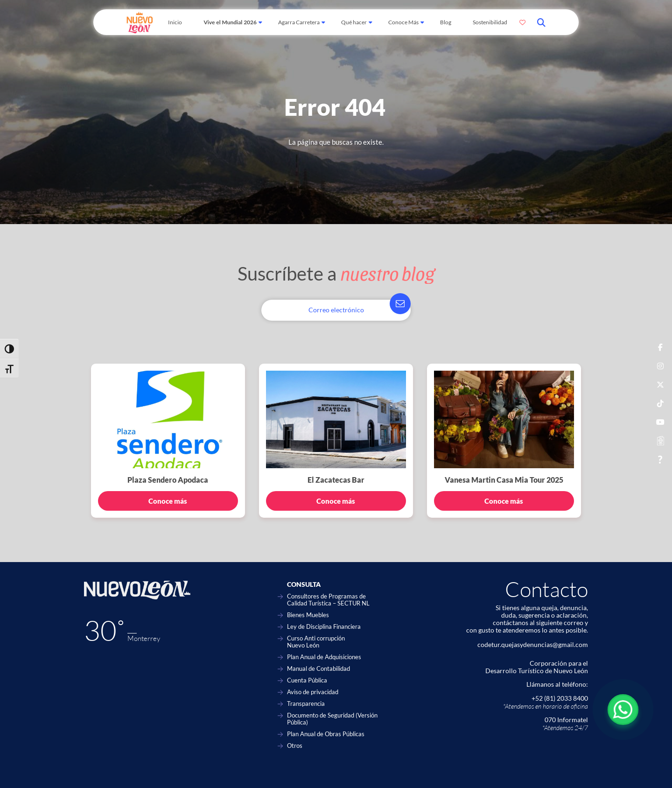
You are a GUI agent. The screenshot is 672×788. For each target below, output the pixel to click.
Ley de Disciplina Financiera (324, 627)
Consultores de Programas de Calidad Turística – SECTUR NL (328, 600)
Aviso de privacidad (313, 692)
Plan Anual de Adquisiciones (324, 657)
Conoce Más (403, 22)
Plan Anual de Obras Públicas (326, 734)
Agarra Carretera (299, 22)
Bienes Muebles (308, 615)
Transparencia (306, 704)
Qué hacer (354, 22)
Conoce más (168, 501)
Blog (446, 22)
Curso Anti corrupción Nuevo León (316, 642)
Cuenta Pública (307, 680)
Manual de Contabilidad (318, 669)
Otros (295, 746)
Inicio (175, 22)
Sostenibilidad (490, 22)
